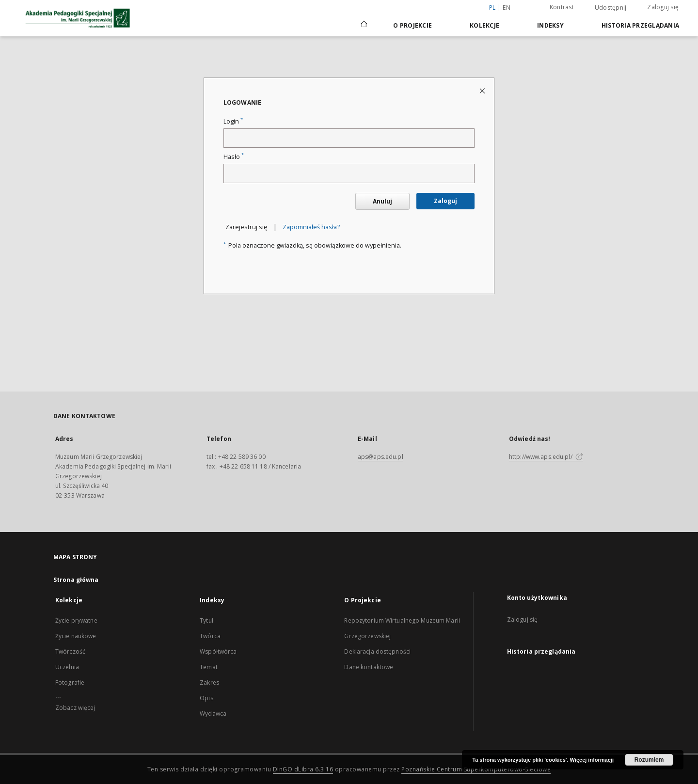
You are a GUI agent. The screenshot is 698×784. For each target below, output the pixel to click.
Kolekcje (484, 25)
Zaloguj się (663, 7)
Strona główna (76, 580)
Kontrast (562, 7)
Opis (206, 698)
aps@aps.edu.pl (381, 457)
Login (233, 121)
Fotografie (70, 682)
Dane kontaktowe (369, 667)
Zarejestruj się (246, 227)
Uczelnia (67, 667)
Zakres (209, 682)
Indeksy (550, 25)
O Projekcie (412, 25)
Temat (209, 667)
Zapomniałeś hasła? (311, 227)
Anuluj (382, 201)
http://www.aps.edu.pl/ (546, 457)
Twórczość (70, 651)
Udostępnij (611, 8)
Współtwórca (218, 651)
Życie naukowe (76, 636)
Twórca (210, 636)
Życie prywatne (76, 620)
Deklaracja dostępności (377, 651)
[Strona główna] (363, 25)
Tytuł (206, 620)
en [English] (507, 8)
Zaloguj (445, 201)
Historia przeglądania (640, 25)
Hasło (234, 157)
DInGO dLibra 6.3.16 (303, 769)
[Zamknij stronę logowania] (483, 90)
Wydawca (213, 713)
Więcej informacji (592, 760)
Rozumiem (649, 760)
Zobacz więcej (75, 708)
